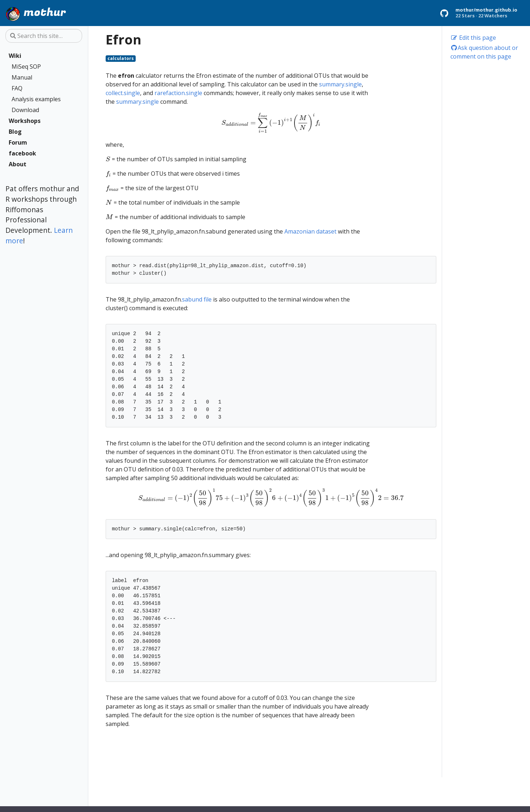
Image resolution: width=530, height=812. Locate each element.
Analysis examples (36, 99)
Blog (15, 132)
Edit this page (473, 38)
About (18, 164)
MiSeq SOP (26, 67)
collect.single (123, 93)
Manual (22, 77)
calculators (121, 58)
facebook (22, 153)
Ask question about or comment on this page (484, 52)
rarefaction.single (178, 93)
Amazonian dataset (310, 231)
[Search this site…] (44, 36)
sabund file (197, 299)
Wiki (15, 56)
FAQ (17, 88)
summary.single (340, 84)
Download (25, 110)
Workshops (25, 121)
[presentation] (271, 123)
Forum (18, 142)
